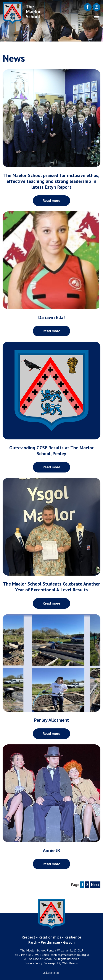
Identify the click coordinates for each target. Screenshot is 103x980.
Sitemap (50, 963)
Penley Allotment (51, 720)
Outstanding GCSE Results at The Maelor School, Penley (51, 451)
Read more (51, 200)
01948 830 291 (29, 955)
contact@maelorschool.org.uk (70, 955)
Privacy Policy (33, 963)
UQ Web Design (68, 963)
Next (95, 885)
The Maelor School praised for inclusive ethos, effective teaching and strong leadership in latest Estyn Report (51, 181)
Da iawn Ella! (51, 317)
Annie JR (51, 850)
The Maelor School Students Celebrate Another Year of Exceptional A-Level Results (51, 587)
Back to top (53, 973)
